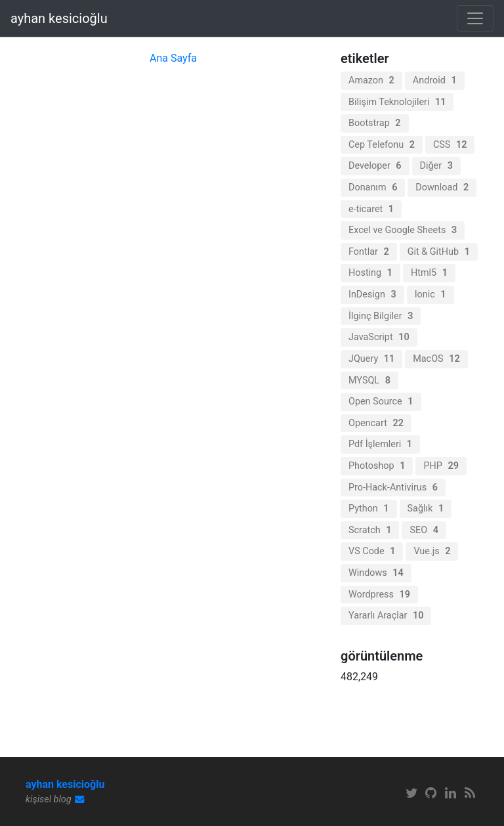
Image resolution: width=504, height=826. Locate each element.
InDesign (372, 294)
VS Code (372, 551)
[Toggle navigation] (475, 18)
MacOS (436, 359)
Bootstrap (375, 123)
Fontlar (369, 252)
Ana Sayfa (173, 58)
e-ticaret (371, 209)
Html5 (429, 273)
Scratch (370, 530)
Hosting (370, 273)
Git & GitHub (439, 252)
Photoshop (377, 466)
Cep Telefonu (382, 145)
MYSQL (369, 380)
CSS (450, 145)
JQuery (371, 359)
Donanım (373, 187)
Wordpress (379, 595)
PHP (441, 466)
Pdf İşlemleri (380, 444)
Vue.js (432, 551)
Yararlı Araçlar (386, 616)
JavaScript (379, 337)
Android (435, 80)
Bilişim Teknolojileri (397, 102)
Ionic (430, 294)
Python (369, 509)
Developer (375, 166)
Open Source (381, 402)
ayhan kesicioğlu (59, 18)
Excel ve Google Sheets (403, 230)
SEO (424, 530)
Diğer (436, 166)
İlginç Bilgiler (381, 316)
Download (442, 187)
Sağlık (426, 509)
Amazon (371, 80)
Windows (376, 573)
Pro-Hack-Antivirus (393, 488)
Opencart (376, 423)
